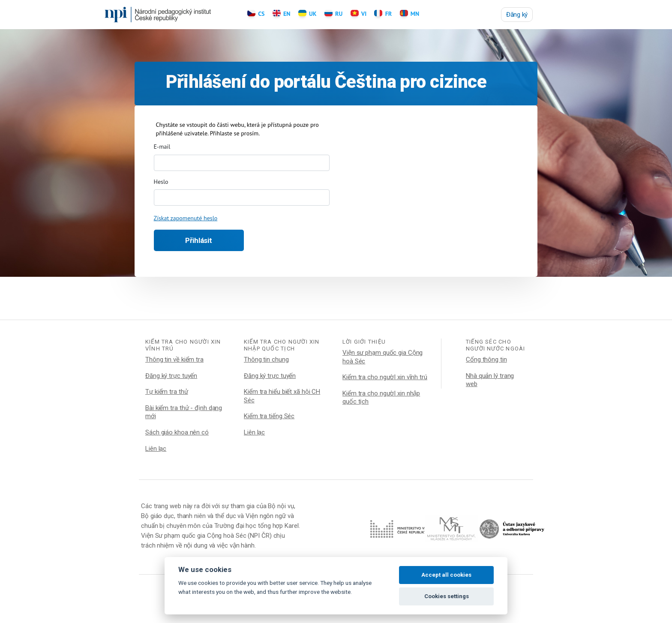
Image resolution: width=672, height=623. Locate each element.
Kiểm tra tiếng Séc (269, 416)
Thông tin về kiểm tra (174, 359)
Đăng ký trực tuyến (171, 376)
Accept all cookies (446, 575)
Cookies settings (447, 596)
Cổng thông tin (486, 359)
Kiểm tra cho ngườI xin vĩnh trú (385, 377)
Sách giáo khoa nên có (177, 432)
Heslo (161, 182)
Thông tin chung (266, 359)
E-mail (162, 147)
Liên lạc (156, 449)
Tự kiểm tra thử (167, 392)
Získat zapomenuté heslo (186, 218)
